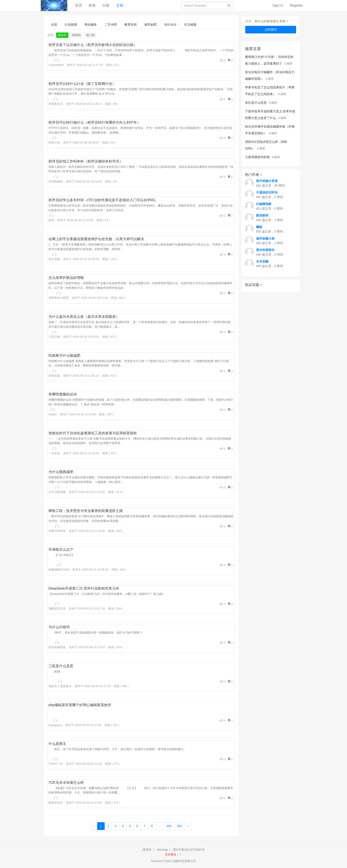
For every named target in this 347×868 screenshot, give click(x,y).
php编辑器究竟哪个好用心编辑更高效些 (80, 705)
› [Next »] (188, 826)
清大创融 (54, 257)
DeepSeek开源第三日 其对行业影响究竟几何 (84, 588)
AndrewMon (56, 63)
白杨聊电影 (264, 204)
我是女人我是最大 (60, 684)
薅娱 (259, 227)
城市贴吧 (150, 25)
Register (296, 5)
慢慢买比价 (56, 800)
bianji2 (53, 412)
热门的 (90, 35)
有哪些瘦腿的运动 (63, 394)
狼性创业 (170, 25)
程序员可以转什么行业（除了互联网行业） (82, 84)
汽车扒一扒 (56, 761)
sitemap (162, 850)
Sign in (278, 5)
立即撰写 (271, 30)
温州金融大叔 (265, 238)
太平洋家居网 (57, 490)
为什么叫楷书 (59, 627)
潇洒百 (147, 850)
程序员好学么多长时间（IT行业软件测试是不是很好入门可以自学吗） (103, 200)
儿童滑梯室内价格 (257, 157)
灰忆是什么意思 (256, 103)
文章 (120, 5)
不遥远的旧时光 (267, 192)
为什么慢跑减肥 (61, 472)
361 (180, 826)
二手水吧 (111, 25)
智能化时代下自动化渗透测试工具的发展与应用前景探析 (93, 433)
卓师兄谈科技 (57, 529)
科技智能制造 (57, 645)
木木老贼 (262, 261)
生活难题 (190, 25)
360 (169, 826)
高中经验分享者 (267, 181)
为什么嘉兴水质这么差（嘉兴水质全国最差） (84, 317)
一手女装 (54, 451)
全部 (54, 25)
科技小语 (54, 140)
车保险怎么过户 (61, 549)
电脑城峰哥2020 (59, 567)
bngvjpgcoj (55, 723)
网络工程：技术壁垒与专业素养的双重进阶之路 (86, 511)
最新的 (62, 35)
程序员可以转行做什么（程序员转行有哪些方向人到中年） (94, 122)
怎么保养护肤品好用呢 (66, 278)
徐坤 (51, 218)
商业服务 (91, 25)
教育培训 (131, 25)
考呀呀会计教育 (59, 295)
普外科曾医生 (265, 250)
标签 (92, 5)
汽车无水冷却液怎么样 (66, 783)
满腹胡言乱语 (57, 606)
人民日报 (54, 334)
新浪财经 (262, 215)
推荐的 (76, 35)
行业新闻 (71, 25)
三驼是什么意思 (61, 666)
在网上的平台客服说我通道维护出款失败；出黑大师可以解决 (96, 239)
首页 (80, 5)
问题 (106, 5)
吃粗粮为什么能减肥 (64, 355)
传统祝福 (54, 373)
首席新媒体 (56, 179)
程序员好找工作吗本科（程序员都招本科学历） (86, 161)
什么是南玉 (57, 744)
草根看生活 (56, 102)
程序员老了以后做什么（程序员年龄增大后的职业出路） (93, 45)
